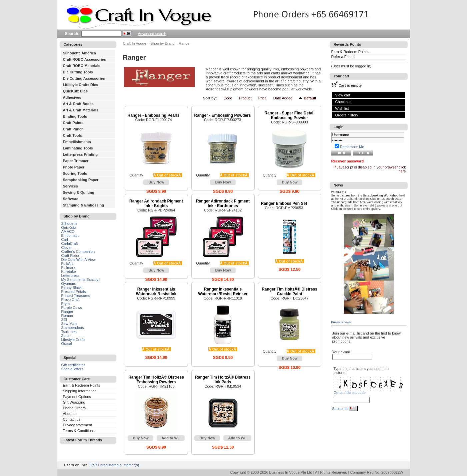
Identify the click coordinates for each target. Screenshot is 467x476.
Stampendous (73, 328)
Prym (66, 304)
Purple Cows (72, 308)
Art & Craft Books (78, 104)
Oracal (67, 344)
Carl (65, 240)
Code (228, 98)
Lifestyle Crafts (73, 340)
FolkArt (67, 264)
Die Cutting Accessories (84, 78)
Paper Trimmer (76, 161)
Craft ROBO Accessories (84, 59)
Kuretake (69, 272)
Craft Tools (72, 135)
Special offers (72, 369)
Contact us (72, 419)
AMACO (68, 231)
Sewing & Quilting (79, 192)
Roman (67, 316)
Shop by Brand (162, 43)
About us (70, 414)
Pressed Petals (74, 292)
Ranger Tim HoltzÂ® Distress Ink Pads (223, 380)
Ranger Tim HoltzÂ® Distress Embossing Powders (156, 380)
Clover (67, 248)
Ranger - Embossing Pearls (154, 115)
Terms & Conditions (79, 431)
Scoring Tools (75, 173)
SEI (64, 320)
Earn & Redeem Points (82, 385)
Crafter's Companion (78, 252)
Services (70, 186)
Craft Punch (73, 129)
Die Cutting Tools (78, 72)
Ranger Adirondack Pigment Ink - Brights (156, 203)
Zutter (66, 336)
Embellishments (77, 142)
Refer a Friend (343, 57)
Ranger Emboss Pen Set (284, 203)
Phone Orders (74, 408)
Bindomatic (70, 235)
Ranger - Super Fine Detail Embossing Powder (289, 115)
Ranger (67, 312)
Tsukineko (69, 332)
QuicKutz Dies (75, 91)
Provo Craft (71, 300)
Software (71, 199)
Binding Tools (75, 116)
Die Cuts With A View (78, 260)
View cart (343, 95)
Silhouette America (79, 53)
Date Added (283, 98)
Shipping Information (80, 391)
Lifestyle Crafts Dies (81, 85)
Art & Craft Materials (81, 110)
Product (245, 98)
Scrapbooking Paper (81, 180)
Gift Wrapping (74, 402)
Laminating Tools (78, 148)
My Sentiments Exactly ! (81, 280)
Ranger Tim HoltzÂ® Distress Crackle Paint (289, 292)
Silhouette (69, 223)
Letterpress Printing (80, 154)
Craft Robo (70, 256)
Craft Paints (73, 123)
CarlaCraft (70, 244)
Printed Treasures (76, 296)
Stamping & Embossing (83, 205)
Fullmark (68, 268)
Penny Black (71, 288)
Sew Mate (69, 324)
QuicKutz (69, 227)
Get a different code (350, 393)
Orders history (347, 115)
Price (262, 98)
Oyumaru (69, 284)
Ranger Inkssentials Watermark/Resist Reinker (223, 292)
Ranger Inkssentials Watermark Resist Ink (156, 292)
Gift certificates (73, 365)
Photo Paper (74, 167)
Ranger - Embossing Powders (223, 115)
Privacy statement (77, 425)
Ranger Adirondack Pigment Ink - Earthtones (223, 203)
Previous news (341, 322)
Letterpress (70, 276)
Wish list (342, 108)
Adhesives (72, 97)
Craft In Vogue (135, 43)
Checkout (343, 102)
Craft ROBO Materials (82, 66)
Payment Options (77, 397)
